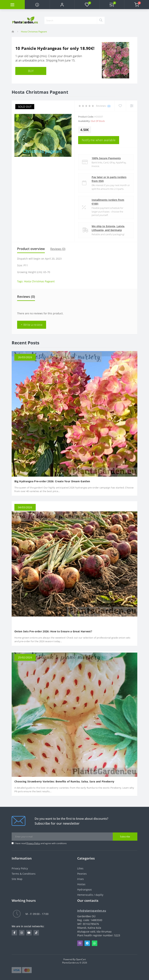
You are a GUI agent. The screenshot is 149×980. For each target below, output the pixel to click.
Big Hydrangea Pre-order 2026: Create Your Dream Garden (52, 481)
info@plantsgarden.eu (92, 911)
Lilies (80, 868)
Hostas (81, 884)
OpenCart (81, 959)
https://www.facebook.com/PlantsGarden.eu (14, 933)
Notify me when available (99, 140)
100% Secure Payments (106, 158)
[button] (62, 5)
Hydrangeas (85, 889)
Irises (81, 879)
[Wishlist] (120, 106)
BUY (31, 71)
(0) (109, 106)
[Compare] (132, 106)
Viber (80, 943)
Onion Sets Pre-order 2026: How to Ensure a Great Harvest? (53, 631)
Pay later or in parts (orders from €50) (109, 179)
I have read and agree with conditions (41, 843)
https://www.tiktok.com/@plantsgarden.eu (36, 933)
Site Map (17, 879)
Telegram (87, 943)
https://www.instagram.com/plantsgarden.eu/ (22, 933)
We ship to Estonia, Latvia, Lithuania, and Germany (108, 228)
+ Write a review (32, 325)
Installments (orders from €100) (108, 202)
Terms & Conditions (24, 874)
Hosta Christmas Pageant (39, 281)
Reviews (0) (58, 249)
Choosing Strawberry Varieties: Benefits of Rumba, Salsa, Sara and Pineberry (64, 781)
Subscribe (125, 837)
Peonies (82, 874)
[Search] (101, 20)
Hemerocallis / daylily (90, 895)
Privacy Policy (33, 843)
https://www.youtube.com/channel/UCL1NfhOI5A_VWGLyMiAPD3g (29, 933)
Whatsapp (95, 943)
